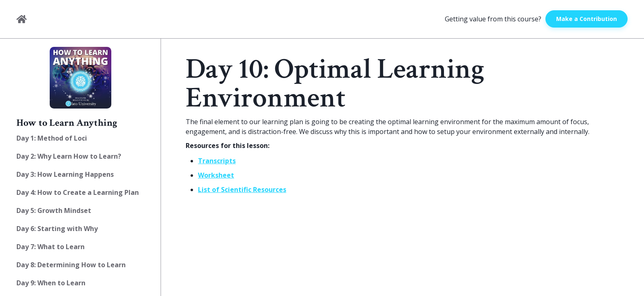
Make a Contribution (586, 19)
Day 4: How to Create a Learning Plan (78, 192)
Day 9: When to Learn (51, 283)
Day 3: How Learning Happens (65, 174)
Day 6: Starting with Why (57, 229)
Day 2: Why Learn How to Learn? (69, 156)
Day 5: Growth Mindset (54, 210)
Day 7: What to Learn (51, 247)
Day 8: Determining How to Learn (71, 265)
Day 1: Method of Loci (52, 138)
